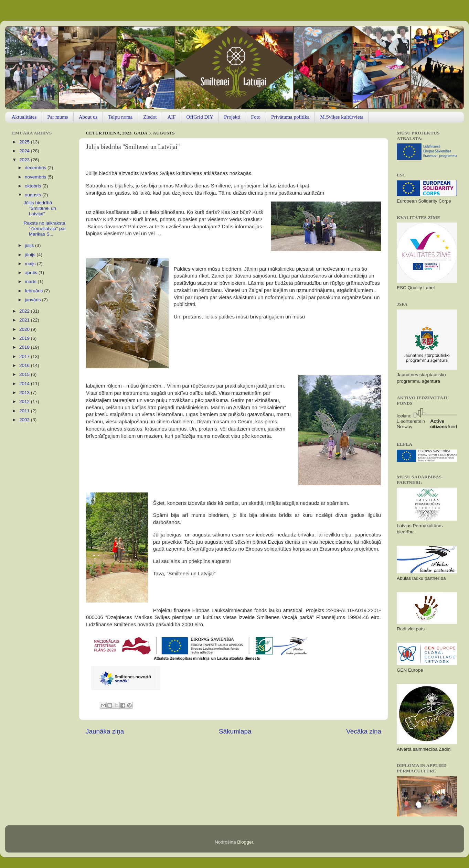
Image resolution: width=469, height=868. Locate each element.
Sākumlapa (235, 731)
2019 (25, 338)
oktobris (34, 186)
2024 (25, 151)
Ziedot (150, 117)
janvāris (33, 300)
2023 (25, 160)
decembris (36, 168)
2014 (25, 384)
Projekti (232, 117)
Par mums (57, 117)
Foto (256, 117)
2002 (25, 420)
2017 (25, 356)
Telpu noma (120, 117)
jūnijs (31, 255)
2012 (25, 402)
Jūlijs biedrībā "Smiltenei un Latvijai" (40, 208)
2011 (25, 411)
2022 (25, 311)
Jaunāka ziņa (105, 731)
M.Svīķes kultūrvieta (342, 117)
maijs (31, 264)
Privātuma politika (290, 117)
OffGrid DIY (200, 117)
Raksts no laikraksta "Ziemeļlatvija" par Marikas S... (45, 229)
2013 (25, 393)
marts (31, 281)
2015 (25, 374)
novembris (36, 177)
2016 (25, 365)
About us (88, 117)
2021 (25, 320)
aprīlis (32, 273)
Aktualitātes (24, 117)
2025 (25, 142)
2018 (25, 347)
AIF (171, 117)
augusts (34, 195)
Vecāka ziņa (364, 731)
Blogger (245, 842)
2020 (25, 329)
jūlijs (30, 245)
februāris (34, 291)
